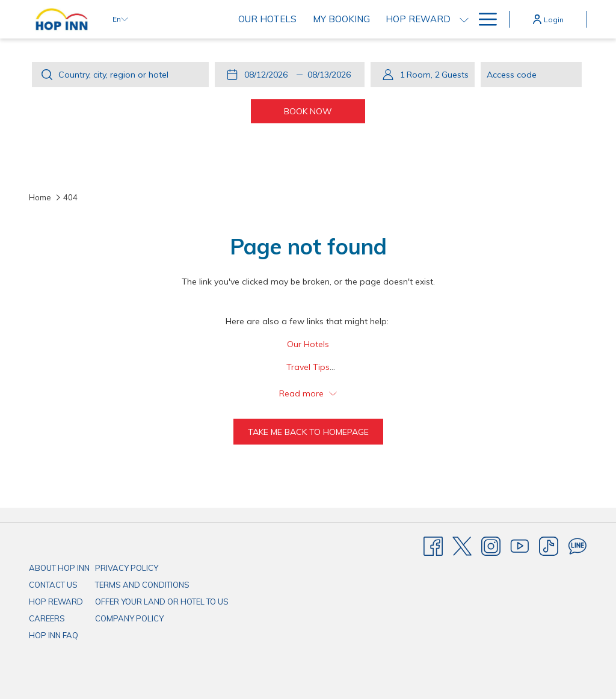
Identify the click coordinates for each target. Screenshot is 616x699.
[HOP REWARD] (418, 19)
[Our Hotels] (267, 19)
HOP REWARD (56, 602)
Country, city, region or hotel (113, 75)
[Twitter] (462, 546)
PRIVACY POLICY (127, 568)
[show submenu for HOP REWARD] (464, 19)
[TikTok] (549, 546)
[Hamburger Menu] (483, 19)
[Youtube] (520, 546)
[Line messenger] (577, 546)
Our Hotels (308, 344)
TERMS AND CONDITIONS (142, 585)
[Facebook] (433, 546)
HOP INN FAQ (54, 635)
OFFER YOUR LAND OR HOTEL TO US (162, 602)
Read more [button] (308, 393)
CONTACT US (53, 585)
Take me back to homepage (308, 432)
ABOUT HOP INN (59, 568)
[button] (268, 75)
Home (40, 197)
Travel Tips (308, 367)
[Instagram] (491, 546)
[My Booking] (341, 19)
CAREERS (47, 618)
